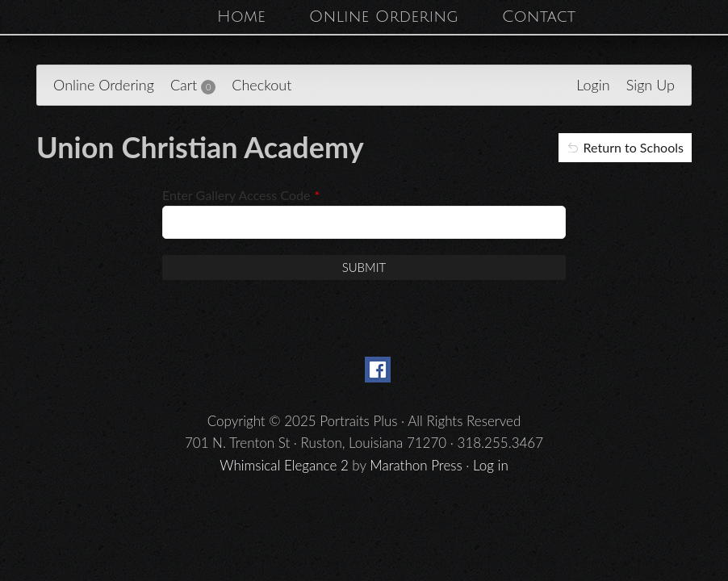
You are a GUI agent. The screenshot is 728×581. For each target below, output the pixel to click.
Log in (491, 465)
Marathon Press (416, 465)
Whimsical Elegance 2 (284, 465)
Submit (364, 267)
